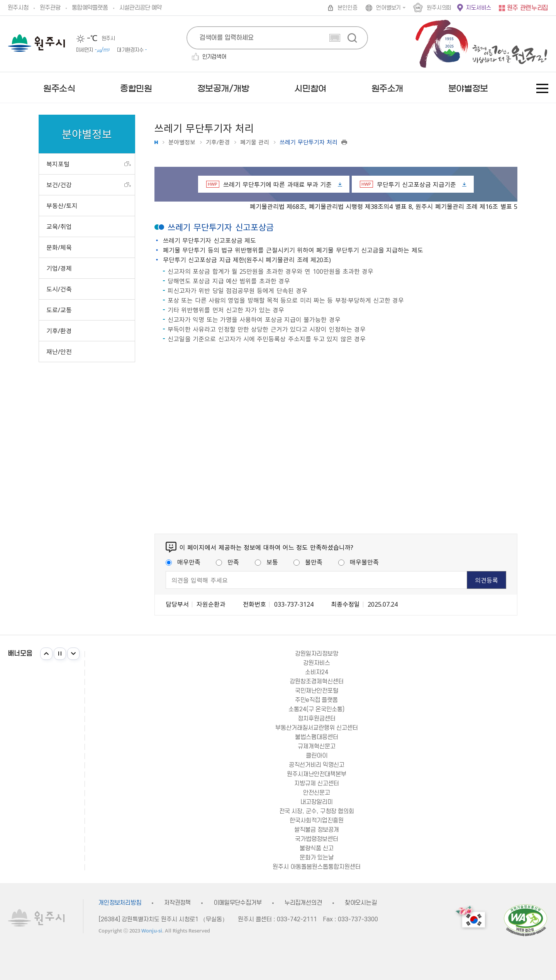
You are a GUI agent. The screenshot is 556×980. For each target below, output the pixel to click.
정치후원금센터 (317, 719)
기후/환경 (218, 142)
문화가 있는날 (317, 858)
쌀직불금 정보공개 (317, 830)
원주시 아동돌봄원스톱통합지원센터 (317, 867)
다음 (73, 654)
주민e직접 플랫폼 (316, 700)
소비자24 (317, 672)
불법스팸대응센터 (317, 737)
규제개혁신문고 (317, 746)
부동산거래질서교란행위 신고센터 (317, 728)
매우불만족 (359, 562)
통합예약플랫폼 (90, 8)
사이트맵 (542, 88)
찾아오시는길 (361, 903)
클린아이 (317, 756)
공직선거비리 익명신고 (317, 765)
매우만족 (183, 562)
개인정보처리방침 (120, 903)
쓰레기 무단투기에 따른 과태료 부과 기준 (269, 184)
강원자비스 (317, 663)
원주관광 (50, 8)
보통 (266, 562)
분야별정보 (182, 142)
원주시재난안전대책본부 (317, 774)
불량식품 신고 (317, 848)
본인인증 (347, 8)
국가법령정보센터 (317, 839)
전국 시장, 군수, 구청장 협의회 (317, 811)
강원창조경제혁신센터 (317, 682)
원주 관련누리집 (528, 8)
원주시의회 (439, 8)
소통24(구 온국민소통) (316, 709)
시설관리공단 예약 (140, 8)
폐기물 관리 (255, 142)
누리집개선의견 (303, 903)
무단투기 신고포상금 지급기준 (408, 184)
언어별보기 (388, 8)
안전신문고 (317, 793)
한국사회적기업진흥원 (317, 821)
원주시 (36, 43)
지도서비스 (478, 8)
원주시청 (18, 8)
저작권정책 (177, 903)
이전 (46, 654)
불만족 (308, 562)
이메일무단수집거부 (238, 903)
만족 (227, 562)
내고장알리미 (317, 802)
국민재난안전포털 (317, 691)
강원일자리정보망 (317, 654)
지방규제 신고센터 (317, 783)
